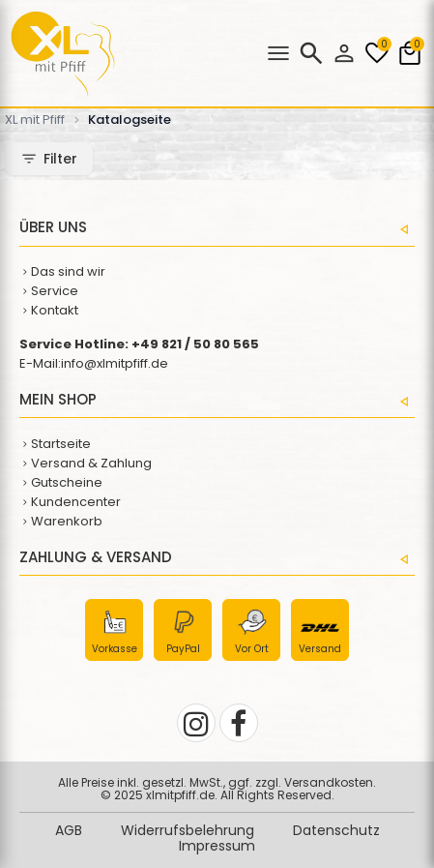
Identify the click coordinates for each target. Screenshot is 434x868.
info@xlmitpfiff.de (115, 363)
